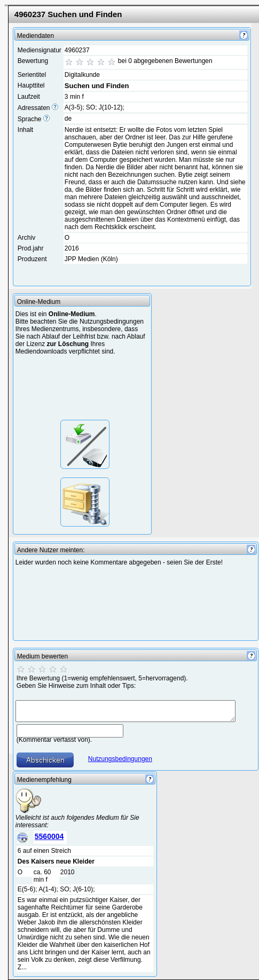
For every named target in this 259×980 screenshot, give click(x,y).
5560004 (49, 836)
